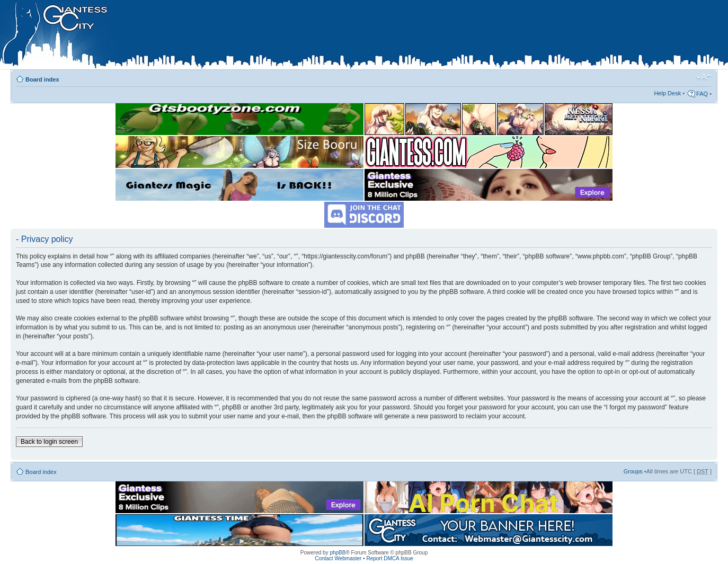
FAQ (702, 94)
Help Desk (667, 93)
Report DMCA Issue (389, 558)
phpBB (338, 553)
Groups (633, 471)
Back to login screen (49, 442)
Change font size (704, 77)
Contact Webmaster (338, 558)
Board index (42, 79)
